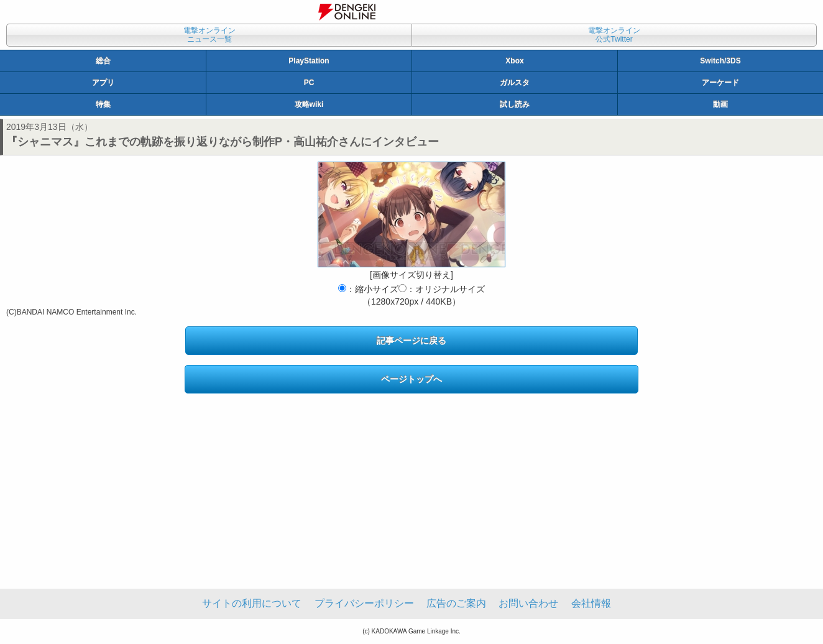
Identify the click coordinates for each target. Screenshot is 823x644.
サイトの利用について (252, 603)
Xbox (514, 61)
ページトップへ (411, 379)
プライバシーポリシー (364, 603)
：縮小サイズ (368, 289)
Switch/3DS (720, 61)
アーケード (720, 83)
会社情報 (591, 603)
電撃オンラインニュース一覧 (209, 35)
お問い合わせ (528, 603)
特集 (103, 104)
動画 (720, 104)
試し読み (515, 104)
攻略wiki (309, 104)
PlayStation (309, 61)
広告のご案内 (456, 603)
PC (309, 83)
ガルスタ (515, 83)
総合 (103, 61)
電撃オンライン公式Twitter (614, 35)
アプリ (103, 83)
